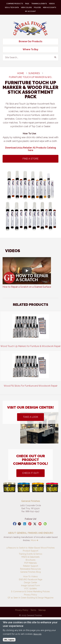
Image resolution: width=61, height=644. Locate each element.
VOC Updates (30, 589)
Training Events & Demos (30, 554)
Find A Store (30, 159)
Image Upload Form (30, 586)
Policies (37, 7)
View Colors (26, 7)
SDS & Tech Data (12, 7)
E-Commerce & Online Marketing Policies (30, 592)
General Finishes (30, 28)
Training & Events (39, 4)
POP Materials (31, 563)
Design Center (31, 583)
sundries (34, 73)
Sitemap (42, 610)
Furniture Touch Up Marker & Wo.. (31, 77)
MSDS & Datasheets (31, 557)
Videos (52, 4)
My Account (30, 11)
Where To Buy (30, 49)
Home (21, 73)
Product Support (30, 551)
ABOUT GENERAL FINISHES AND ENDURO (31, 533)
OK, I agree (9, 640)
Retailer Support (31, 566)
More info (37, 634)
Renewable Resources (30, 569)
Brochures (31, 560)
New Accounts (50, 7)
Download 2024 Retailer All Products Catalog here (31, 149)
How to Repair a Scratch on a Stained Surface (27, 287)
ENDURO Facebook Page (31, 579)
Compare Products (15, 4)
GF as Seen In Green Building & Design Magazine (30, 598)
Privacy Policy (30, 595)
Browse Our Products (30, 41)
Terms (33, 610)
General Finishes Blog (30, 572)
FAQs (27, 4)
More (34, 540)
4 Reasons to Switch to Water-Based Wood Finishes (31, 548)
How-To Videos (30, 576)
